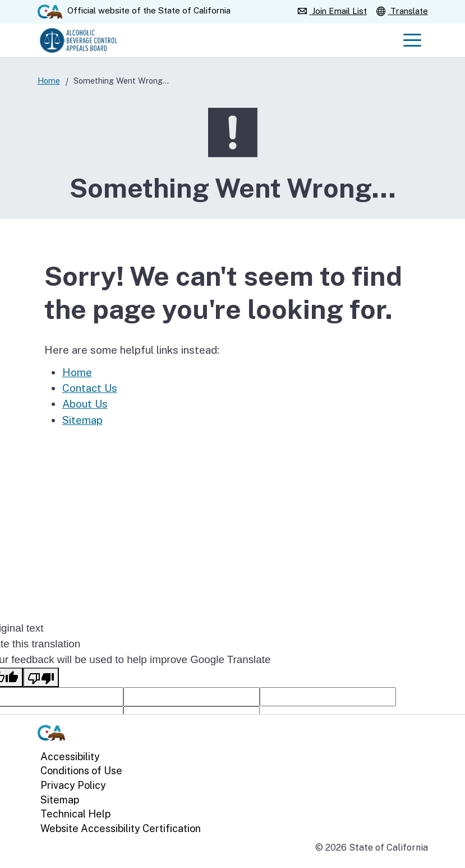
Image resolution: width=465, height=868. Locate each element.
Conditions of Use (81, 771)
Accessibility (70, 756)
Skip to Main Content (232, 0)
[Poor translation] (41, 677)
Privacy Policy (73, 785)
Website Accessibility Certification (121, 828)
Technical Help (75, 814)
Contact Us (90, 388)
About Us (85, 404)
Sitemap (82, 420)
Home (49, 81)
